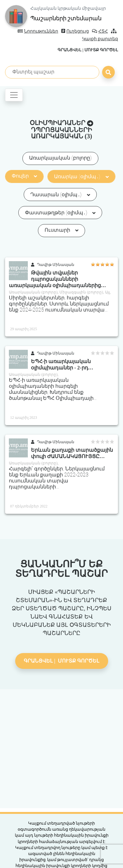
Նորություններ (38, 31)
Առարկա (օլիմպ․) (81, 176)
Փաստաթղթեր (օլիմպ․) (60, 213)
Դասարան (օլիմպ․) (60, 195)
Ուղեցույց (75, 31)
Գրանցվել (69, 50)
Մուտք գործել (101, 50)
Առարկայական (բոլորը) (60, 158)
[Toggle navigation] (14, 95)
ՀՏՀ (100, 31)
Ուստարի (61, 230)
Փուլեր (24, 176)
